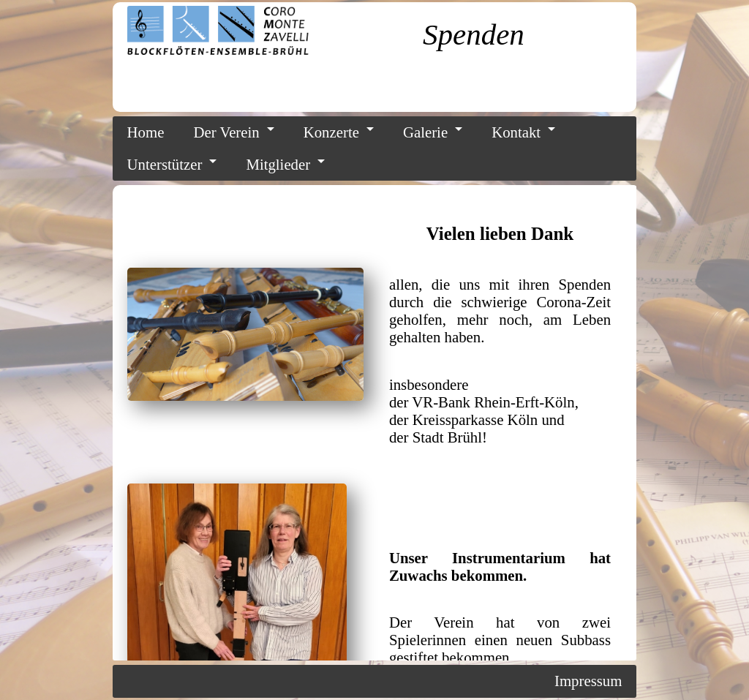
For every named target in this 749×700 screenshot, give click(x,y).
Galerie (425, 132)
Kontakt (516, 132)
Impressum (588, 681)
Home (146, 132)
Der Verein (226, 132)
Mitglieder (278, 164)
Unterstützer (165, 164)
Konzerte (331, 132)
